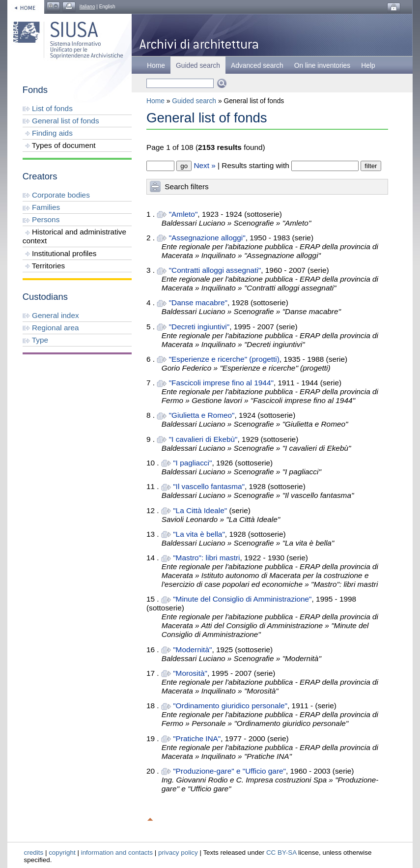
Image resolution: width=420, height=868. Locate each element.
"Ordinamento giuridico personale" (230, 706)
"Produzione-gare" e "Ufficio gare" (229, 771)
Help (368, 65)
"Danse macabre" (198, 303)
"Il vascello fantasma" (209, 486)
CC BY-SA (281, 853)
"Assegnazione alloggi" (207, 238)
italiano (87, 7)
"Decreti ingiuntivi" (199, 327)
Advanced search (257, 65)
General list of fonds (61, 121)
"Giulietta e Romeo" (202, 415)
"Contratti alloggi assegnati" (215, 270)
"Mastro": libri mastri (206, 558)
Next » (204, 165)
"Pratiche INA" (197, 738)
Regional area (51, 328)
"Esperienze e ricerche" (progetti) (224, 359)
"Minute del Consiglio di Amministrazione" (242, 599)
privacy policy (178, 853)
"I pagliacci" (192, 463)
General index (51, 315)
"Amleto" (183, 214)
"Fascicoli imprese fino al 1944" (221, 383)
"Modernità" (192, 650)
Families (41, 207)
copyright (62, 853)
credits (34, 853)
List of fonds (48, 108)
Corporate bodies (56, 195)
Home (156, 65)
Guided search (194, 101)
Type (35, 340)
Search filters (187, 187)
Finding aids (48, 133)
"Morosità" (190, 673)
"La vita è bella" (199, 534)
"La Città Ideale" (200, 510)
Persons (41, 219)
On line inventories (322, 65)
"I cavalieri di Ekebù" (203, 439)
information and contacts (117, 853)
